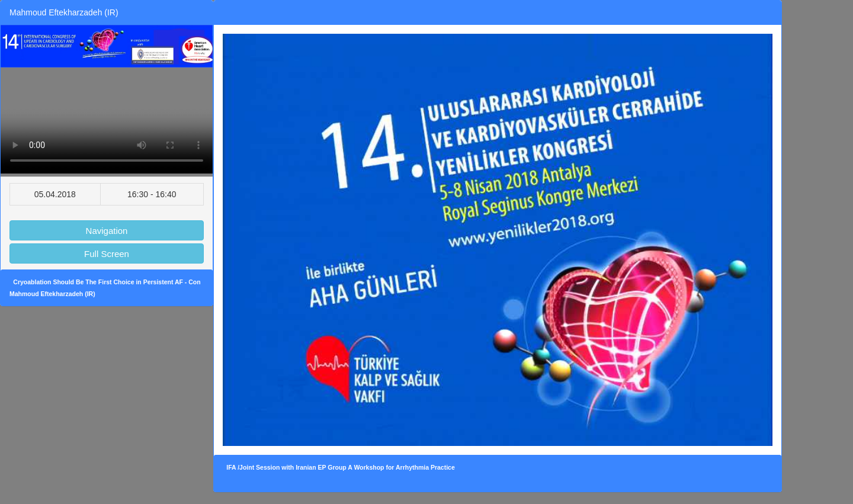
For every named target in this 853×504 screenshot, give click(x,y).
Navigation (107, 231)
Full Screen (107, 254)
